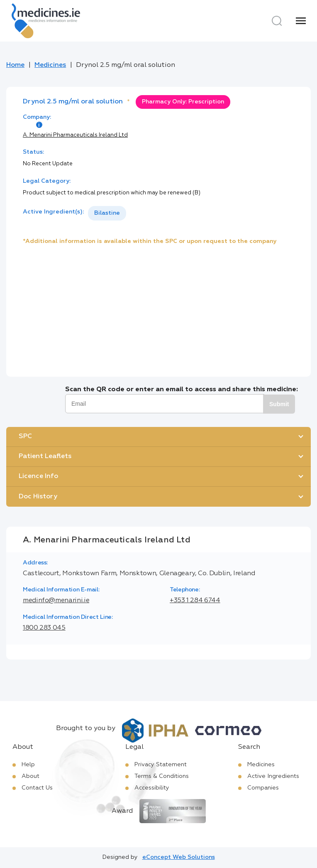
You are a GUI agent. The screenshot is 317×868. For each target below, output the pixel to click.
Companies (263, 788)
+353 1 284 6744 (195, 601)
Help (28, 765)
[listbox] (107, 213)
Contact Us (37, 788)
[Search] (277, 21)
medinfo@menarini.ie (56, 601)
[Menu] (301, 21)
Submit (279, 404)
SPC (25, 436)
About (30, 776)
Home (15, 65)
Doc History (38, 497)
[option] (107, 213)
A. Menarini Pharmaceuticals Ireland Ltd (75, 135)
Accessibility (152, 788)
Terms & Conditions (162, 776)
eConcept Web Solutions (179, 857)
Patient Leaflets (45, 456)
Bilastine (107, 213)
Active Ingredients (273, 776)
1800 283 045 (44, 628)
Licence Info (38, 476)
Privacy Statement (161, 765)
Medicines (50, 65)
